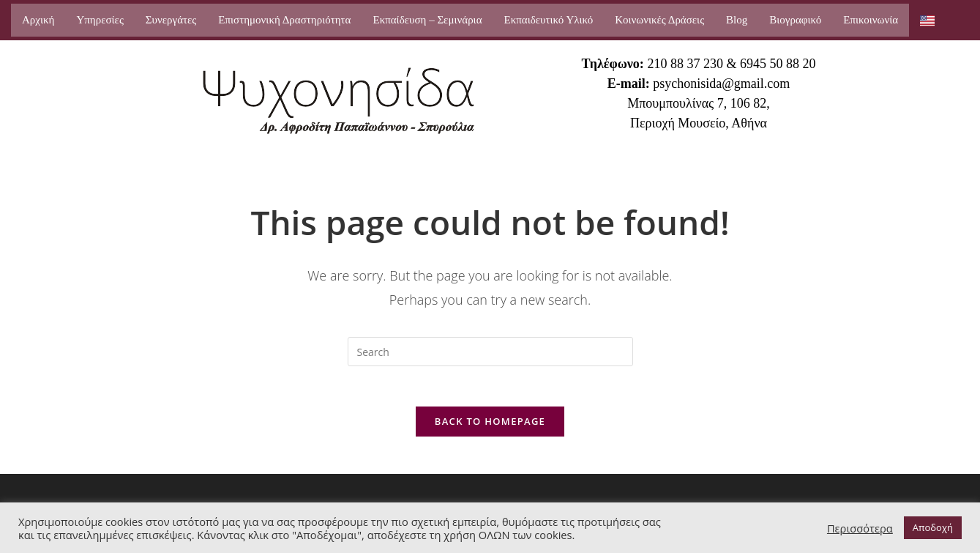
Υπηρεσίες (100, 20)
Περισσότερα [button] (860, 528)
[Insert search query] (490, 352)
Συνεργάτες (171, 20)
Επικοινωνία (871, 20)
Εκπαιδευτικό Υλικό (549, 20)
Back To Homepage (490, 426)
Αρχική (38, 20)
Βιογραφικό (795, 20)
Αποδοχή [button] (933, 527)
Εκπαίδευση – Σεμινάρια (427, 20)
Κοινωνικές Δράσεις (659, 20)
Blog (737, 20)
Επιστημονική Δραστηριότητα (284, 20)
